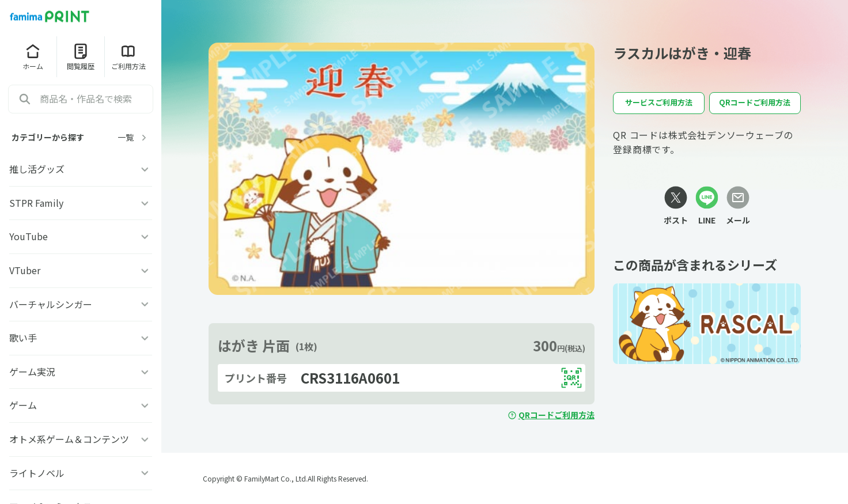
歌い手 (81, 338)
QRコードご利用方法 (551, 415)
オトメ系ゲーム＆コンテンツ (81, 439)
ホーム (33, 56)
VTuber (81, 270)
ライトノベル (81, 473)
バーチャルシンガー (81, 304)
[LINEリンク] (707, 206)
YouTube (81, 236)
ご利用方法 (128, 56)
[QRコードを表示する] (571, 378)
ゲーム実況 (81, 372)
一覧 (134, 137)
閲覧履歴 (81, 56)
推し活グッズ (81, 169)
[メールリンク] (738, 206)
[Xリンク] (676, 206)
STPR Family (81, 203)
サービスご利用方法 (659, 102)
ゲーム (81, 405)
